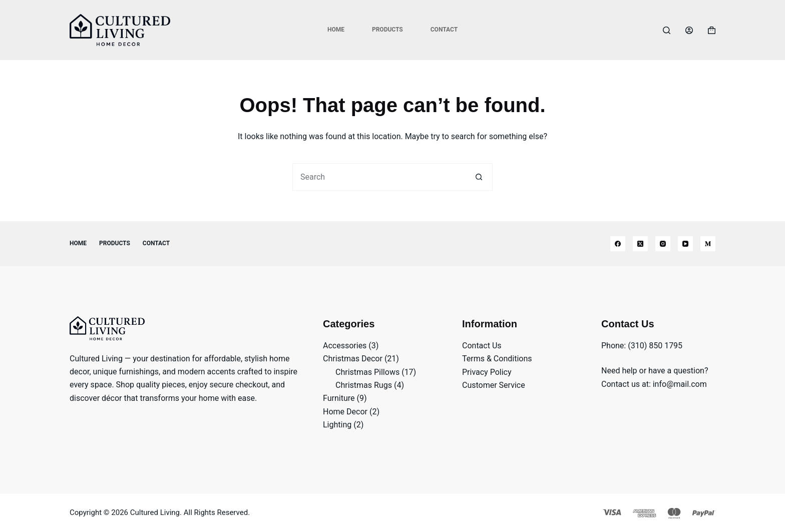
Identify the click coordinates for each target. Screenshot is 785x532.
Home (336, 30)
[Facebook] (618, 244)
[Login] (689, 30)
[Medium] (708, 244)
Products (387, 30)
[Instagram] (663, 244)
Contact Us (482, 346)
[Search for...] (379, 177)
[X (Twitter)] (640, 244)
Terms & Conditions (497, 359)
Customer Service (494, 385)
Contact (444, 30)
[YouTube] (685, 244)
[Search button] (479, 177)
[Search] (667, 30)
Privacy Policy (487, 372)
